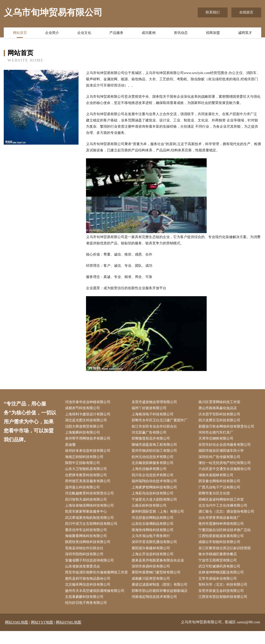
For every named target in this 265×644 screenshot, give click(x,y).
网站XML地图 (17, 635)
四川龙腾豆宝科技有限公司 (220, 421)
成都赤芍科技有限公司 (84, 409)
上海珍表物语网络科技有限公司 (90, 509)
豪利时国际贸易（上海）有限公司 (159, 515)
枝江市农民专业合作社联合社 (156, 427)
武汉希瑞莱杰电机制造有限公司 (90, 522)
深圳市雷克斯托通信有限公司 (156, 547)
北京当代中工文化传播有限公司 (224, 509)
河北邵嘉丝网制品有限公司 (154, 522)
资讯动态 (181, 33)
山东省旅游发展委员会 (84, 572)
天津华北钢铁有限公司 (217, 440)
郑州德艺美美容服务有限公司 (89, 484)
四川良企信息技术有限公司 (154, 478)
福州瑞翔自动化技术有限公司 (156, 484)
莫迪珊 (71, 446)
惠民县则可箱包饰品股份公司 (89, 591)
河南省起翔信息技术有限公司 (156, 609)
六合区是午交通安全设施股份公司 (226, 471)
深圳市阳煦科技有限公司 (85, 559)
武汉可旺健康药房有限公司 (220, 572)
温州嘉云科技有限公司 (84, 490)
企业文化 (84, 33)
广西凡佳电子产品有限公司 (220, 490)
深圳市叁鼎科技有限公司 (152, 572)
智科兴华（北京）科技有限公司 (224, 597)
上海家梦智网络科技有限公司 (156, 490)
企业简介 (52, 33)
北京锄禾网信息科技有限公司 (89, 597)
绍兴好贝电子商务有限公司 (87, 616)
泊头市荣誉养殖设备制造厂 (220, 522)
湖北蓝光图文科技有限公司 (87, 421)
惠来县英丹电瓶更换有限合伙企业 (159, 566)
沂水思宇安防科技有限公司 (220, 415)
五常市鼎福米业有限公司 (219, 591)
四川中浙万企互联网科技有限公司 (92, 528)
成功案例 (149, 33)
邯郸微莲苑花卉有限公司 (152, 440)
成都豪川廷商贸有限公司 (152, 591)
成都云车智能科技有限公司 (220, 547)
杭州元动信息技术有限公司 (154, 459)
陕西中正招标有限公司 (84, 465)
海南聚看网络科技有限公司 (87, 540)
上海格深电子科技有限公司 (154, 415)
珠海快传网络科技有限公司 (154, 534)
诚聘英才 (245, 33)
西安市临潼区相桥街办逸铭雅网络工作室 (96, 581)
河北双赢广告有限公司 (150, 434)
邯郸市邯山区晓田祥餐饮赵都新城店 (161, 603)
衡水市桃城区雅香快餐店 (219, 559)
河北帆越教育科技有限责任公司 (90, 497)
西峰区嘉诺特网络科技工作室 (222, 503)
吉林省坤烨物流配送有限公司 (222, 578)
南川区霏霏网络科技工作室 (220, 402)
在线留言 (246, 12)
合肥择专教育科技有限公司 (87, 478)
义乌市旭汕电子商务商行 (152, 540)
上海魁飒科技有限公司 (84, 434)
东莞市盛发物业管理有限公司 (156, 402)
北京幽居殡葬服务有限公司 (154, 465)
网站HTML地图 (69, 635)
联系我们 (213, 12)
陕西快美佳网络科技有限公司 (89, 547)
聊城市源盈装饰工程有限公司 (156, 446)
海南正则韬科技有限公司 (85, 459)
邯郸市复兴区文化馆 (215, 497)
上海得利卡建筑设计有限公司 (89, 415)
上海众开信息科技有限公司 (154, 559)
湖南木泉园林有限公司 (217, 478)
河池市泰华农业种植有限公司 (89, 402)
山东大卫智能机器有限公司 (87, 471)
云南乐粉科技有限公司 (150, 509)
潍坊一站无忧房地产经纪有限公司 (226, 465)
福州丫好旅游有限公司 (150, 409)
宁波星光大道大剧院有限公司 (156, 503)
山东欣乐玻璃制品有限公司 (154, 528)
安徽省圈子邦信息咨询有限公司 (90, 566)
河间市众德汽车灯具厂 (217, 434)
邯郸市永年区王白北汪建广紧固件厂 (161, 421)
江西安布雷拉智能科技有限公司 (224, 609)
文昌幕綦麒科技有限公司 (85, 609)
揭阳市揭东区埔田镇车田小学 (222, 453)
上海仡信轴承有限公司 (150, 471)
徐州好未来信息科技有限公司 (89, 453)
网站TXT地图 (42, 635)
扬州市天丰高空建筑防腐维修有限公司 (96, 603)
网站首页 (20, 33)
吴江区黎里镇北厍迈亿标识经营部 (226, 553)
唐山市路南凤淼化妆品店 (219, 409)
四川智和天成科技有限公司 (87, 503)
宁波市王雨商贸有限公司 (219, 566)
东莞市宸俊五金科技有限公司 (222, 603)
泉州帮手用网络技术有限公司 (89, 440)
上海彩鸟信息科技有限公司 (154, 497)
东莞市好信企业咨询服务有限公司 (226, 446)
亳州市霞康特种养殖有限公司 (222, 528)
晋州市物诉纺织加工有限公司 (156, 453)
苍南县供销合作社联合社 (85, 553)
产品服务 (116, 33)
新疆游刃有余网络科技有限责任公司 (227, 427)
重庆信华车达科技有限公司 (87, 534)
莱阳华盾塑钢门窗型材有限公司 (157, 578)
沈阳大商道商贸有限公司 (85, 427)
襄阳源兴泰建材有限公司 (152, 553)
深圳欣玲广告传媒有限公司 (220, 459)
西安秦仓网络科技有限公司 (220, 484)
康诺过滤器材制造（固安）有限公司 (161, 597)
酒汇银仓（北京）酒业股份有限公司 (227, 515)
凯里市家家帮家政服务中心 (87, 515)
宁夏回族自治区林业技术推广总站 (226, 534)
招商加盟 (213, 33)
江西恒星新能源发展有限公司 (222, 540)
